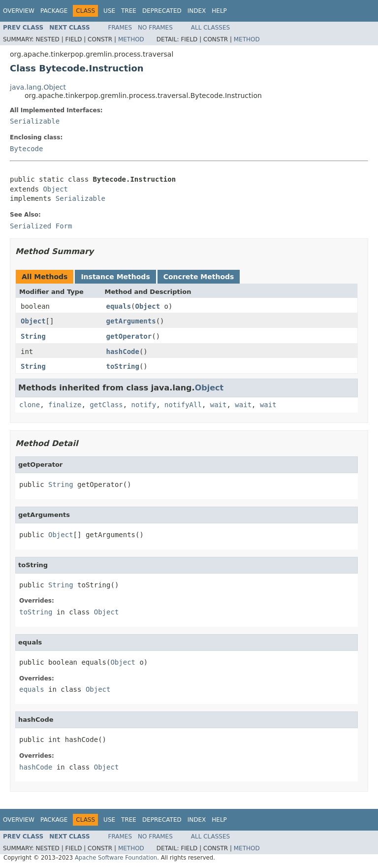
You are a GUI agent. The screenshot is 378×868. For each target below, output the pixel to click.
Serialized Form (41, 226)
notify (144, 405)
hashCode (123, 352)
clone (30, 405)
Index (197, 11)
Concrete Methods (199, 277)
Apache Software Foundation (116, 858)
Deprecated (162, 11)
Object (55, 189)
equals (119, 306)
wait (219, 405)
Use (109, 11)
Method (131, 39)
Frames (120, 28)
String (33, 336)
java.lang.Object (38, 87)
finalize (65, 405)
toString (123, 366)
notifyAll (183, 405)
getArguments (131, 321)
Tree (129, 11)
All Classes (210, 28)
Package (54, 11)
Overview (19, 11)
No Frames (155, 28)
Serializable (35, 121)
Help (219, 11)
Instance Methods (115, 277)
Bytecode (26, 149)
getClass (106, 405)
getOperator (129, 336)
